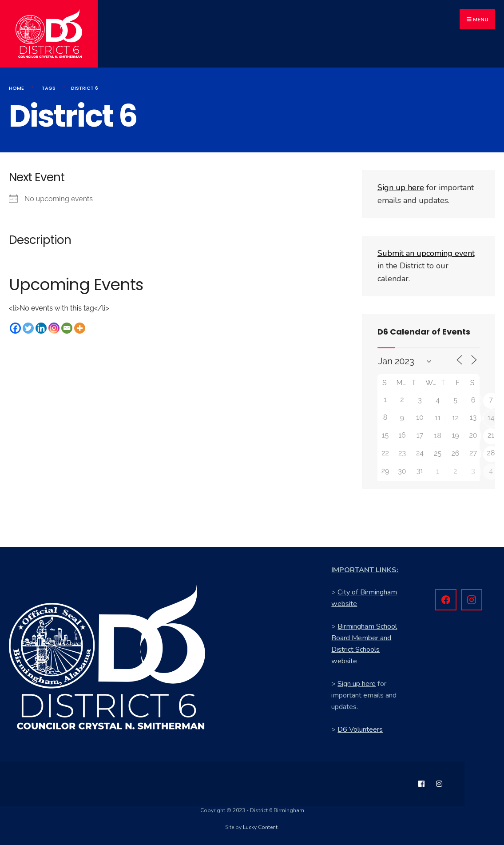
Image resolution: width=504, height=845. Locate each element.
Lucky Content (260, 827)
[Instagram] (54, 328)
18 (437, 436)
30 (402, 471)
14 (491, 418)
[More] (80, 328)
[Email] (67, 328)
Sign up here (357, 684)
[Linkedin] (41, 328)
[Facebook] (15, 328)
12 (455, 418)
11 (438, 418)
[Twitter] (28, 328)
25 (438, 453)
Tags (49, 88)
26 (456, 453)
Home (16, 88)
